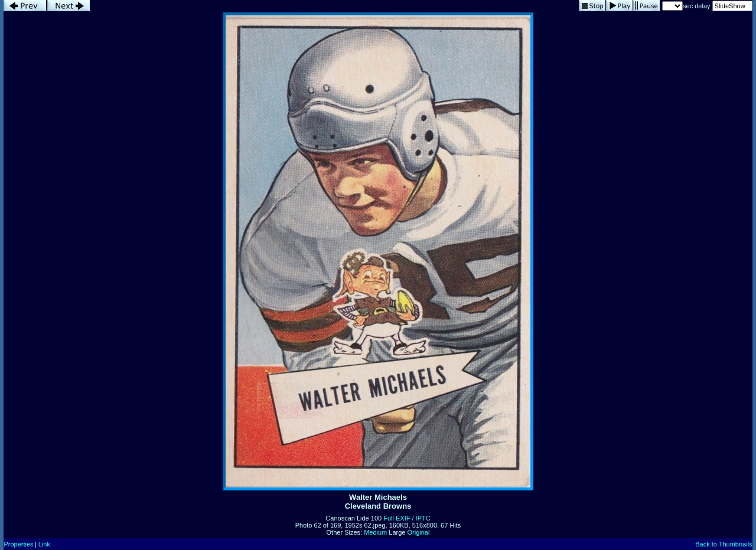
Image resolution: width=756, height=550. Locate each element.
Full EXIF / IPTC (407, 518)
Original (419, 532)
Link (44, 544)
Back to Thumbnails (724, 544)
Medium (375, 532)
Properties (18, 544)
